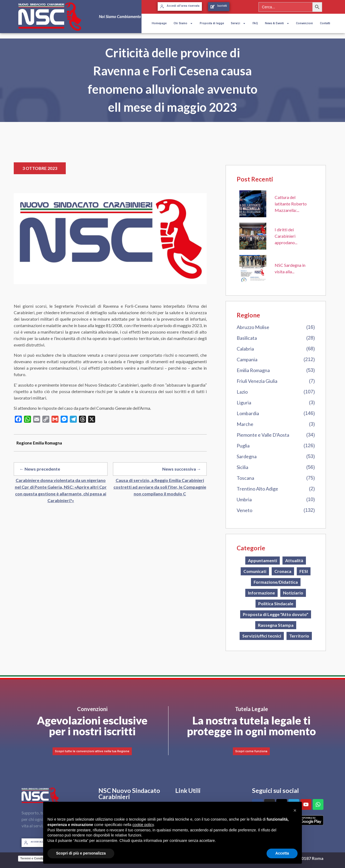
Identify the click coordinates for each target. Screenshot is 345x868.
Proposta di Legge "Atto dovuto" (276, 614)
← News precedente (40, 469)
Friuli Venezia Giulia (257, 381)
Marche (245, 424)
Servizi (238, 23)
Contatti (325, 23)
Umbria (244, 499)
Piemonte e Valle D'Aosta (263, 435)
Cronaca (283, 571)
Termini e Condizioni (35, 858)
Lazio (242, 392)
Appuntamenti (263, 560)
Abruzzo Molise (253, 327)
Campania (247, 359)
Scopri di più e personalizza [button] (81, 853)
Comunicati (255, 571)
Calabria (245, 349)
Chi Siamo (183, 23)
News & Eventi (277, 23)
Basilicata (247, 338)
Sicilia (242, 467)
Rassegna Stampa (276, 625)
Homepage (159, 23)
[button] (295, 810)
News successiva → (182, 469)
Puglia (243, 446)
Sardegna (247, 456)
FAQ (255, 23)
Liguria (244, 402)
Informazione (261, 593)
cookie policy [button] (143, 825)
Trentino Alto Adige (257, 489)
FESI (304, 571)
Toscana (245, 478)
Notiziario (293, 593)
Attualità (294, 560)
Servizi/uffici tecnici (262, 636)
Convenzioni (304, 23)
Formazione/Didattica (276, 582)
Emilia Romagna (253, 370)
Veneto (244, 510)
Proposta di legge (212, 23)
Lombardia (248, 413)
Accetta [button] (282, 853)
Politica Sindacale (276, 603)
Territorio (299, 636)
